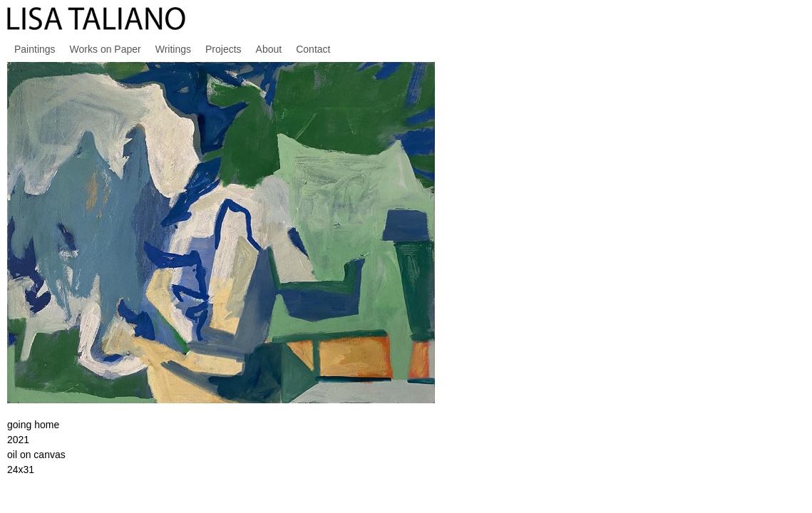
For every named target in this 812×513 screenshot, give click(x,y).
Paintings (35, 49)
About (269, 49)
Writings (173, 49)
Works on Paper (106, 49)
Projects (223, 49)
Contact (313, 49)
